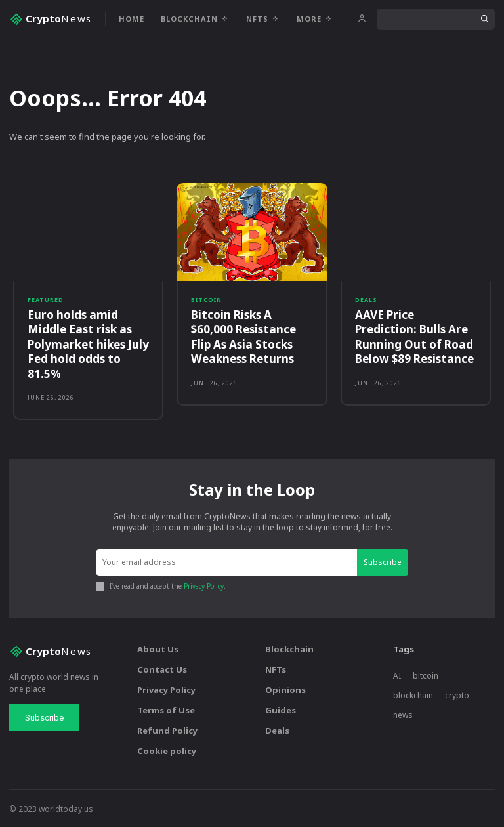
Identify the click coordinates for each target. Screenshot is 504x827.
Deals (366, 300)
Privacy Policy (204, 585)
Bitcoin (206, 300)
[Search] (484, 19)
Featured (46, 300)
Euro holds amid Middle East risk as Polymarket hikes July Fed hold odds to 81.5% (87, 344)
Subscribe (383, 561)
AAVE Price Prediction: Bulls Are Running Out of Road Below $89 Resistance (416, 336)
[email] (226, 562)
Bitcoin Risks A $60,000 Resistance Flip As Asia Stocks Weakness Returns (243, 336)
